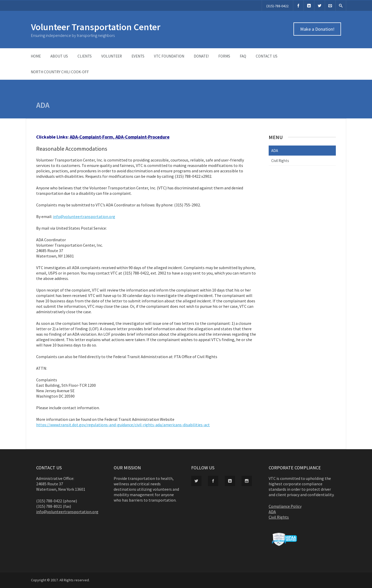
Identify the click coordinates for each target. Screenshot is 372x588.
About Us (59, 56)
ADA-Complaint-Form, (93, 137)
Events (138, 56)
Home (36, 56)
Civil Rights (280, 161)
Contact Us (267, 56)
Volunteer (112, 56)
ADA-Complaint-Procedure (142, 137)
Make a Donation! (317, 29)
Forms (224, 56)
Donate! (201, 56)
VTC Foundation (169, 56)
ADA (275, 151)
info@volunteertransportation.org (84, 216)
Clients (85, 56)
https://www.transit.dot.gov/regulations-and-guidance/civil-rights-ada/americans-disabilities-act (123, 425)
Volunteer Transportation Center (96, 27)
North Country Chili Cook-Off (60, 72)
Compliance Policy (285, 506)
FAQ (243, 56)
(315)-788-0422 (277, 6)
